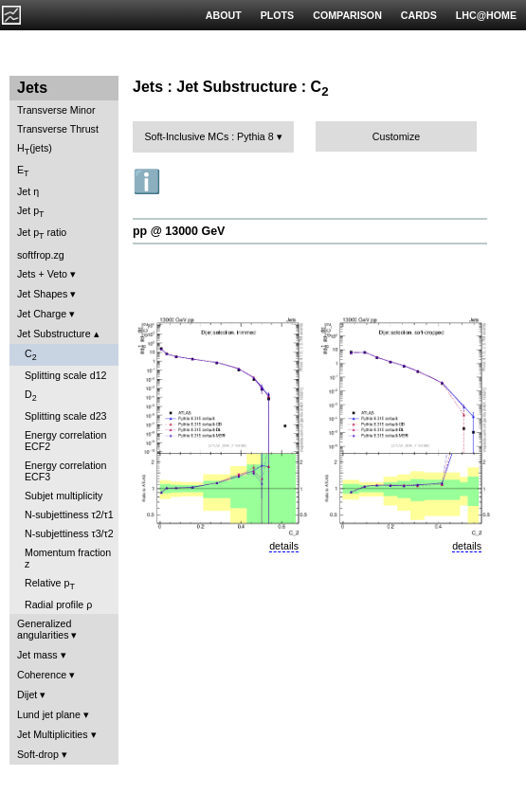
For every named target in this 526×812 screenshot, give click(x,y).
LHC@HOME (486, 15)
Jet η (28, 191)
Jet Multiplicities (53, 734)
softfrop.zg (41, 255)
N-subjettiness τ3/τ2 (69, 533)
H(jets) (35, 149)
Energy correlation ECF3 (65, 471)
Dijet (27, 695)
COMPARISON (347, 15)
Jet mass (37, 655)
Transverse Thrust (58, 129)
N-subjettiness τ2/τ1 (69, 514)
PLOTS (278, 15)
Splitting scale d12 (66, 375)
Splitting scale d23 (66, 416)
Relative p (50, 584)
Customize (396, 136)
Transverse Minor (56, 110)
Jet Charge (42, 314)
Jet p (31, 212)
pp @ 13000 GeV (179, 231)
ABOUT (224, 15)
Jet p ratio (42, 234)
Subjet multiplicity (63, 496)
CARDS (419, 15)
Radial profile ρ (58, 604)
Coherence (42, 675)
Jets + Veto (42, 274)
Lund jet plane (49, 714)
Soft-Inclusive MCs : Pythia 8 (209, 136)
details (284, 546)
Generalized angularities (44, 629)
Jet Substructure (54, 334)
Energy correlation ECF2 (65, 441)
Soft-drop (38, 754)
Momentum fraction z (68, 558)
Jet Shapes (42, 294)
